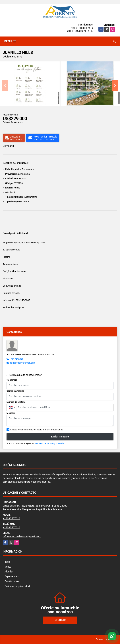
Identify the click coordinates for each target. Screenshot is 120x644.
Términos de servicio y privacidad (50, 444)
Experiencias (12, 576)
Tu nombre (12, 380)
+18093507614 (85, 28)
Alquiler (9, 572)
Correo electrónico (16, 391)
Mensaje (11, 413)
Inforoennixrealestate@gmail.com (22, 536)
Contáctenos (12, 581)
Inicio (8, 562)
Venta (8, 567)
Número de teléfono (17, 402)
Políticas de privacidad (17, 586)
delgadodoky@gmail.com (22, 363)
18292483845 (16, 359)
